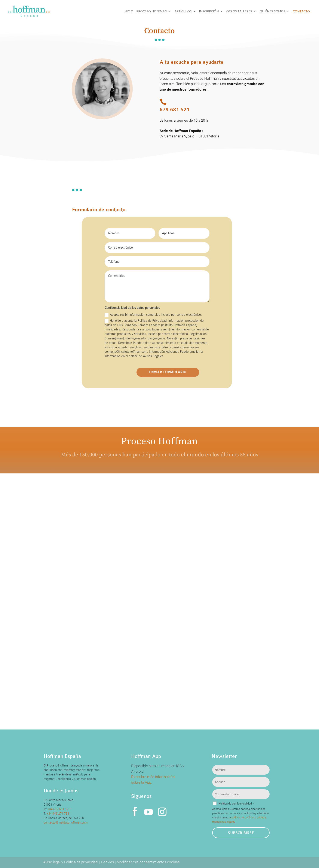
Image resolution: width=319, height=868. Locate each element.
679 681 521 (175, 110)
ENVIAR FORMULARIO (168, 372)
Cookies (108, 862)
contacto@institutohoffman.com (66, 822)
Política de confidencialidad (236, 804)
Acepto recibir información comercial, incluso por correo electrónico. (153, 315)
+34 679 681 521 (59, 809)
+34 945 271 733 (58, 813)
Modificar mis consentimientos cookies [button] (148, 862)
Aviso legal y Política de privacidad (71, 862)
